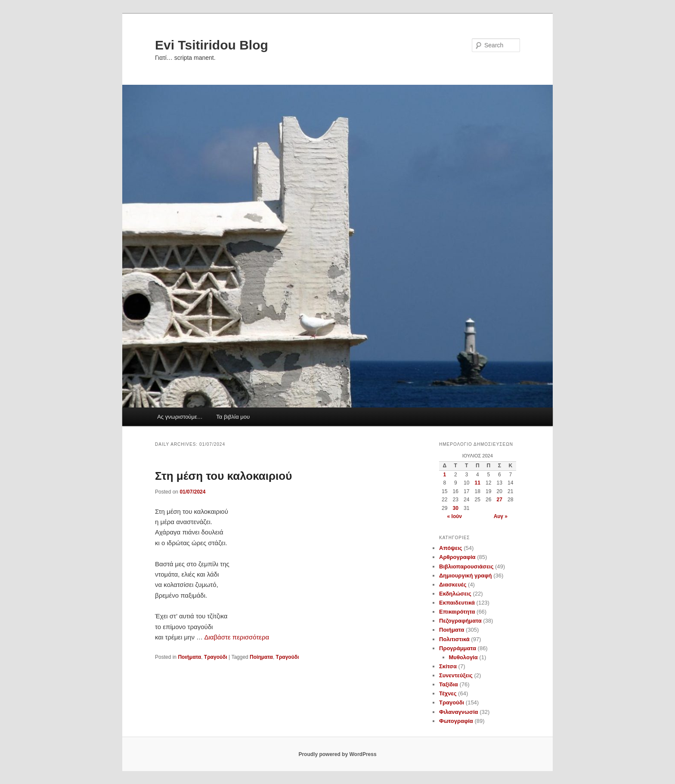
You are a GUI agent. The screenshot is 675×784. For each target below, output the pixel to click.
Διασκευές (453, 585)
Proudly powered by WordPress (337, 754)
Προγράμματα (458, 648)
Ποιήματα (189, 657)
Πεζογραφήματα (460, 621)
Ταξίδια (449, 684)
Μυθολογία (463, 657)
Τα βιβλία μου (233, 417)
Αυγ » (501, 516)
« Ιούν (455, 516)
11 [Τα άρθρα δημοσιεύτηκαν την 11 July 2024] (478, 483)
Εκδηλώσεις (455, 594)
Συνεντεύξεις (456, 675)
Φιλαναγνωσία (459, 712)
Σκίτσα (448, 666)
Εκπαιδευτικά (457, 603)
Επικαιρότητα (457, 612)
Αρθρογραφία (457, 557)
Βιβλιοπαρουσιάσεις (466, 566)
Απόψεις (451, 548)
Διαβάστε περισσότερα (237, 637)
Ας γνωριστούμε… (180, 417)
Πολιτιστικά (454, 639)
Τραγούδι (216, 657)
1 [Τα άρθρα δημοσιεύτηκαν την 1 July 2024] (444, 475)
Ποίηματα (261, 657)
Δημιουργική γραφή (466, 576)
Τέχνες (448, 693)
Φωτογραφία (456, 721)
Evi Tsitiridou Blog (212, 45)
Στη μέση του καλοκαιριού (223, 476)
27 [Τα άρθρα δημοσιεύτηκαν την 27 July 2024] (500, 500)
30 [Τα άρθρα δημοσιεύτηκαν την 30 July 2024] (456, 508)
